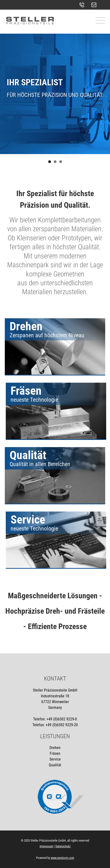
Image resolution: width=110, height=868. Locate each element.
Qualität (55, 765)
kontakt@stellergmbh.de (95, 5)
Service (55, 759)
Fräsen (55, 753)
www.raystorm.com (62, 858)
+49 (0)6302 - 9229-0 (83, 5)
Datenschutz (63, 846)
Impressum (46, 846)
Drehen (55, 748)
